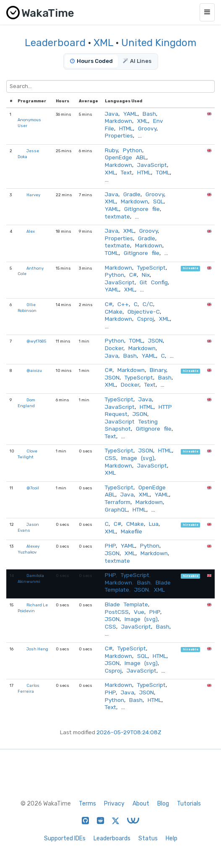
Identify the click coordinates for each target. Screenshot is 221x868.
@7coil (33, 488)
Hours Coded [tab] (91, 61)
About (141, 804)
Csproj (146, 319)
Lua (154, 524)
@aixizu (34, 370)
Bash (149, 114)
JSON (155, 340)
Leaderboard (55, 43)
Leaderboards (112, 838)
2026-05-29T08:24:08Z (129, 732)
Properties (119, 135)
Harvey (33, 195)
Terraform (118, 502)
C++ (123, 304)
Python (133, 150)
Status (148, 838)
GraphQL (116, 509)
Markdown (118, 121)
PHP (110, 546)
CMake (114, 312)
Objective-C (144, 312)
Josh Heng (37, 649)
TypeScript (151, 268)
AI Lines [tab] (137, 61)
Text (126, 172)
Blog (163, 804)
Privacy (114, 804)
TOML (163, 172)
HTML (126, 128)
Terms (87, 804)
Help (172, 838)
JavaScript (152, 165)
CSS (110, 458)
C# (133, 275)
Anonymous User (29, 123)
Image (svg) (138, 458)
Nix (146, 275)
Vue (139, 612)
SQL (158, 201)
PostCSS (117, 612)
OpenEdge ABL (126, 157)
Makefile (131, 531)
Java (112, 114)
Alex (31, 231)
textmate (117, 216)
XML (103, 43)
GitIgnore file (142, 209)
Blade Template (126, 604)
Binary (158, 370)
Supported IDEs (65, 838)
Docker (114, 348)
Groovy (147, 128)
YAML (130, 114)
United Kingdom (159, 43)
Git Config (154, 282)
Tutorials (189, 804)
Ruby (111, 150)
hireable (191, 269)
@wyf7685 (36, 341)
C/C (148, 304)
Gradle (132, 194)
